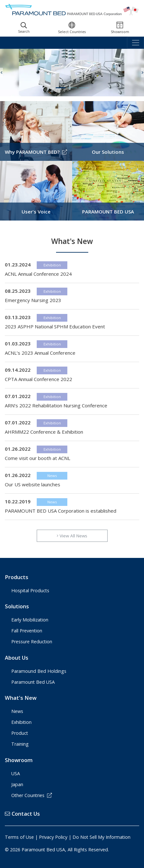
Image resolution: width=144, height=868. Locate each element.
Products (17, 577)
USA (16, 773)
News (52, 476)
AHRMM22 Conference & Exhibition (44, 432)
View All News (72, 536)
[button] (1, 73)
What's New (21, 698)
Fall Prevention (27, 631)
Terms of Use (19, 837)
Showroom (19, 760)
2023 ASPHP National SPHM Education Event (55, 326)
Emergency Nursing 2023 (33, 300)
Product (20, 733)
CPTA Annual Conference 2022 (38, 379)
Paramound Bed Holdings (39, 671)
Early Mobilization (30, 620)
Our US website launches (33, 484)
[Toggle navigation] (135, 43)
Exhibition (52, 265)
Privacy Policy (53, 837)
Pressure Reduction (32, 642)
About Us (17, 658)
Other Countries (32, 795)
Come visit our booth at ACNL (38, 458)
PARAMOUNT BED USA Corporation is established (61, 511)
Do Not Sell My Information (101, 837)
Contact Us (22, 814)
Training (20, 744)
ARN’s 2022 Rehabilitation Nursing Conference (56, 405)
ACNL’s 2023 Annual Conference (40, 353)
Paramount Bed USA (33, 682)
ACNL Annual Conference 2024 (38, 274)
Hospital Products (30, 590)
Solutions (17, 606)
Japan (17, 784)
